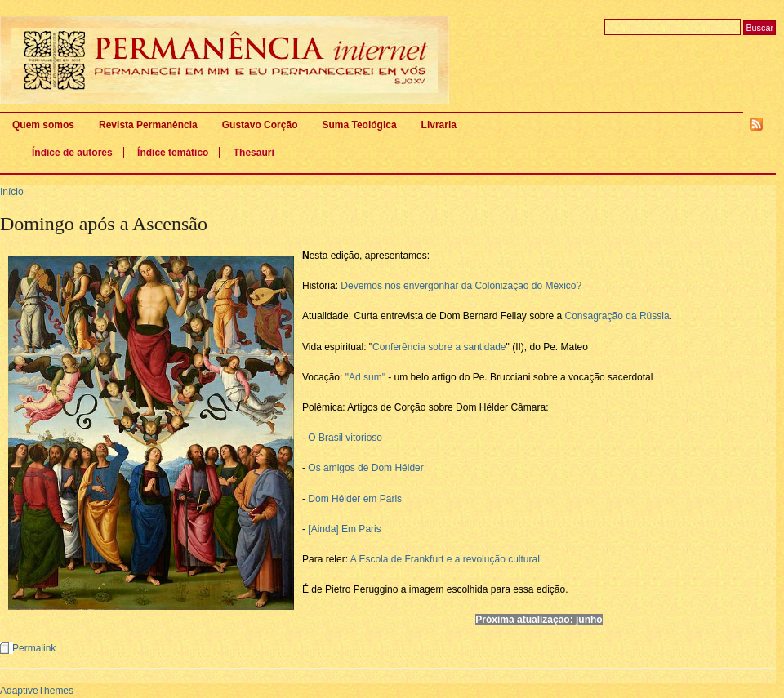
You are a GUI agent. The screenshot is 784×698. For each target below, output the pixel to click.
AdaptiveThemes (37, 691)
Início (12, 192)
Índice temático (173, 153)
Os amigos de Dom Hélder (365, 468)
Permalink (34, 648)
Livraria (439, 125)
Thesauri (254, 153)
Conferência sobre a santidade (439, 347)
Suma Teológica (359, 125)
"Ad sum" (365, 377)
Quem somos (43, 125)
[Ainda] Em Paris (344, 529)
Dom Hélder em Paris (355, 499)
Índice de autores (72, 153)
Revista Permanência (148, 125)
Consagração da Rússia (617, 316)
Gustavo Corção (260, 125)
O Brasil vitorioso (345, 438)
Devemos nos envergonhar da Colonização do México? (461, 286)
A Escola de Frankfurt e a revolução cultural (445, 559)
